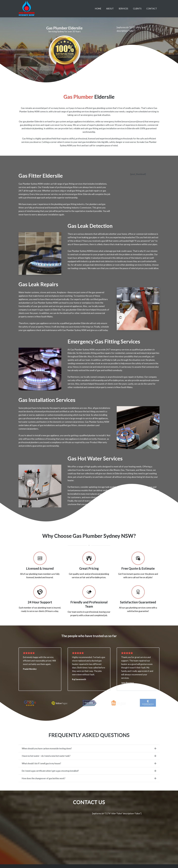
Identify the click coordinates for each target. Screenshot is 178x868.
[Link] (27, 9)
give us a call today (99, 335)
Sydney (148, 270)
